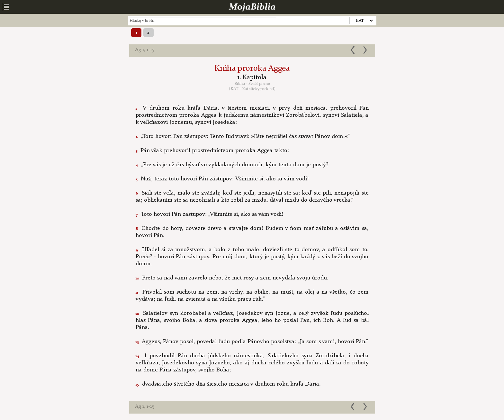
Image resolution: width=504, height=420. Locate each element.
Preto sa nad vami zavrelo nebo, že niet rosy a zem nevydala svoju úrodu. (232, 278)
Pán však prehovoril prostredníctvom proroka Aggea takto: (212, 151)
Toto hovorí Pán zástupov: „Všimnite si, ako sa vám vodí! (209, 214)
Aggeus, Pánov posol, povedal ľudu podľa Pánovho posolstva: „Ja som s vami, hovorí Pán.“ (252, 342)
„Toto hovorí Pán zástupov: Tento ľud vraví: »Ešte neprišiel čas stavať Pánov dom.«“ (243, 136)
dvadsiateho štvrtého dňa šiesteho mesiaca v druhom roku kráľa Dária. (228, 384)
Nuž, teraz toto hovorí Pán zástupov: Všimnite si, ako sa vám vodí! (222, 179)
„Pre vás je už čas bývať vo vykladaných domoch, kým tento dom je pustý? (232, 165)
